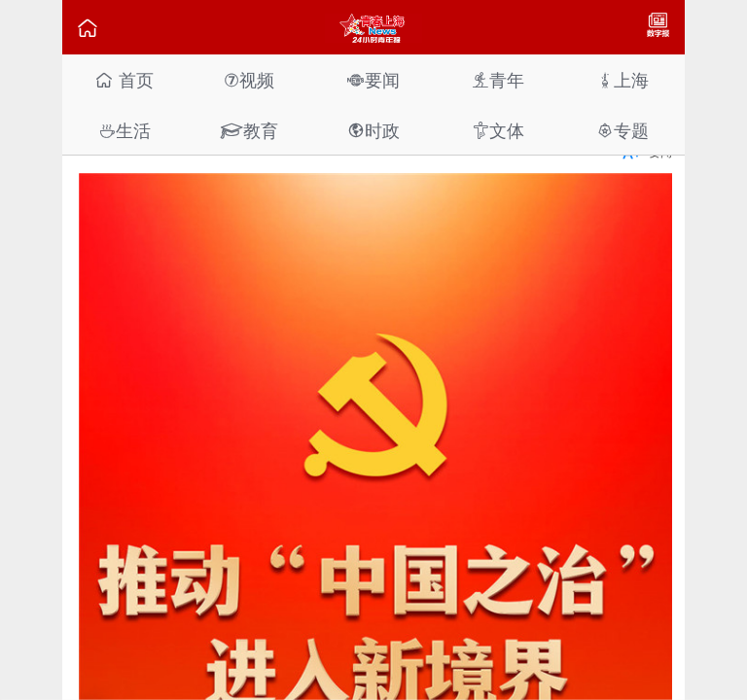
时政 (373, 131)
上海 (622, 80)
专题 (622, 131)
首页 (124, 80)
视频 (249, 80)
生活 (124, 131)
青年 (498, 80)
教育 (249, 131)
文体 (498, 131)
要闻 (373, 80)
